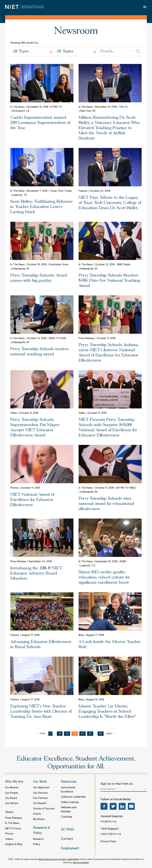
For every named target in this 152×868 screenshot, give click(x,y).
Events (37, 814)
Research (38, 839)
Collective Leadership (73, 797)
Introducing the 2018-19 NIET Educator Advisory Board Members (36, 573)
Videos (9, 839)
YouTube (131, 806)
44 (82, 734)
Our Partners (40, 798)
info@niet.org (108, 822)
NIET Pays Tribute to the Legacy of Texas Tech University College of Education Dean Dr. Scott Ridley (110, 203)
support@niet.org (111, 834)
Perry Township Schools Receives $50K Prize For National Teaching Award (109, 281)
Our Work (40, 782)
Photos (9, 834)
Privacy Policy (109, 842)
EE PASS (68, 830)
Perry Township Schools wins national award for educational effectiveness (106, 504)
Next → (111, 734)
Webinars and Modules (69, 810)
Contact (67, 839)
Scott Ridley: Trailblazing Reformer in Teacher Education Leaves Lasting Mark (42, 207)
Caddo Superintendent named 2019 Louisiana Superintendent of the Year (40, 123)
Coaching (66, 817)
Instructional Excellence (68, 790)
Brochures (39, 820)
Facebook (104, 806)
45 (90, 734)
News (9, 813)
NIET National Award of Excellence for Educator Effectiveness (32, 500)
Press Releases (14, 818)
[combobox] (32, 51)
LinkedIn (122, 806)
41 (60, 734)
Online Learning (70, 803)
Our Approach (41, 788)
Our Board (11, 798)
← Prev (41, 734)
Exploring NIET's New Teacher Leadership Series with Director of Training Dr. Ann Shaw (41, 711)
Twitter (113, 806)
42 (67, 734)
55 (101, 734)
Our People (12, 793)
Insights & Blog (14, 845)
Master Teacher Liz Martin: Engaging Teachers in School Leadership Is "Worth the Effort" (107, 711)
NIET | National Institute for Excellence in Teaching (24, 7)
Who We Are (14, 782)
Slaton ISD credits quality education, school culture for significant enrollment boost (104, 577)
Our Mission (12, 788)
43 (75, 734)
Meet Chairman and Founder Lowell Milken (59, 860)
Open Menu (145, 7)
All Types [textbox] (21, 51)
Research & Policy (42, 831)
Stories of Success (44, 809)
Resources (69, 782)
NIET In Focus (13, 829)
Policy (37, 845)
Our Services (40, 793)
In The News (12, 823)
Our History (12, 804)
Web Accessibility (81, 863)
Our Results (40, 804)
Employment (70, 849)
